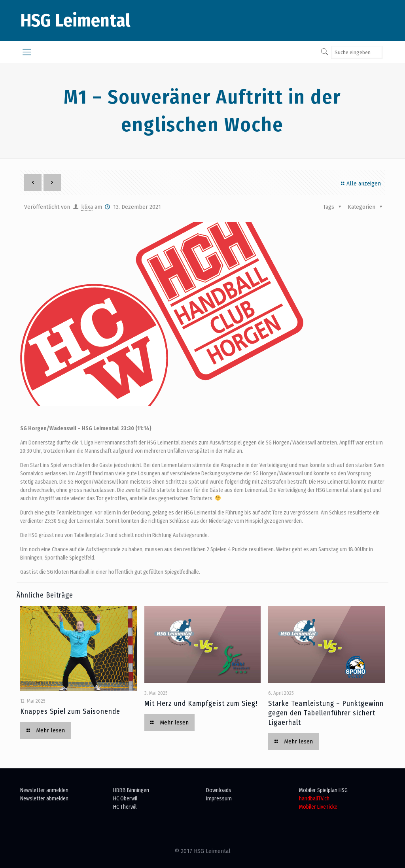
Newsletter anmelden (44, 790)
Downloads (219, 790)
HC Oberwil (125, 799)
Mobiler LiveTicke (318, 807)
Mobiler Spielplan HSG (323, 790)
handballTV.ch (314, 799)
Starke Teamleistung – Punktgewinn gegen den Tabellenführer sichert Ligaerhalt (326, 713)
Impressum (219, 799)
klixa (87, 207)
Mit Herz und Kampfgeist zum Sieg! (201, 703)
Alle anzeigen (360, 184)
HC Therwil (125, 807)
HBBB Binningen (131, 790)
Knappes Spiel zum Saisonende (70, 711)
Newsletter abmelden (44, 799)
